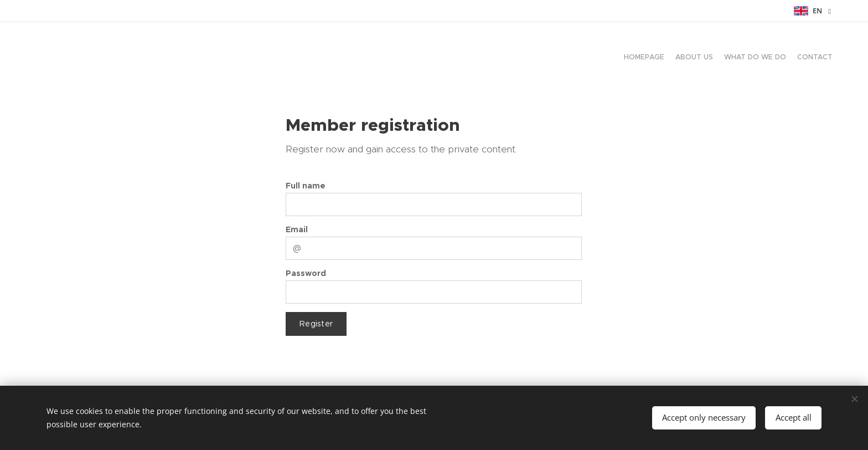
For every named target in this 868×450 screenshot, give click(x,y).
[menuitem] (801, 58)
